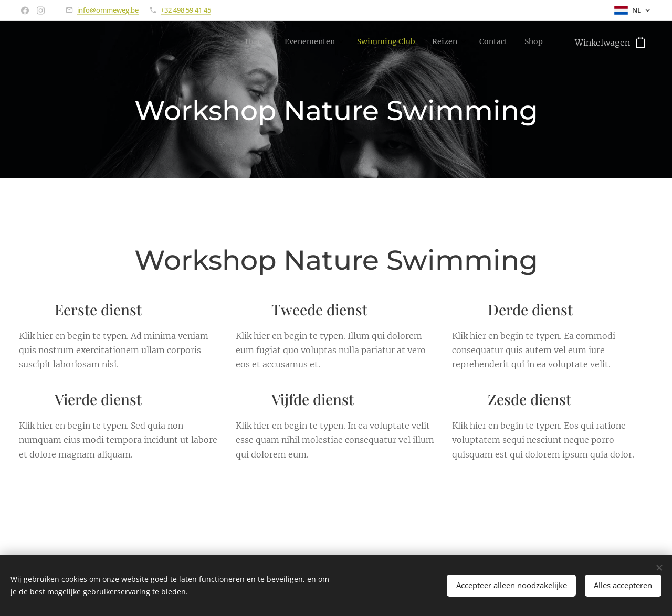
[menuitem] (451, 43)
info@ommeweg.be (108, 10)
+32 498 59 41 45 (186, 10)
